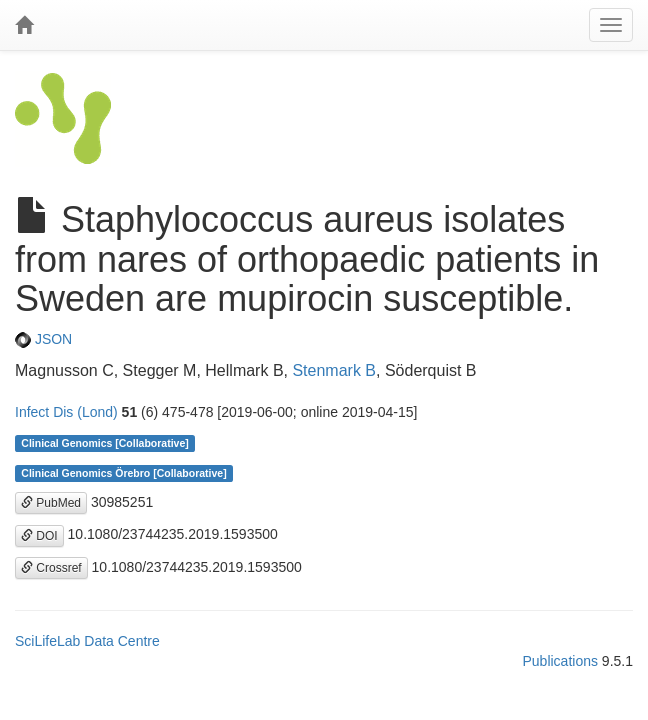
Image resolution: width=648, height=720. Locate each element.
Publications (560, 661)
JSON (43, 339)
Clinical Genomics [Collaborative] (104, 443)
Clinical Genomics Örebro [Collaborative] (123, 473)
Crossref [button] (51, 568)
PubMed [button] (51, 503)
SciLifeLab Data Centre (87, 641)
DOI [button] (39, 536)
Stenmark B (334, 370)
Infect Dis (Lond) (66, 412)
